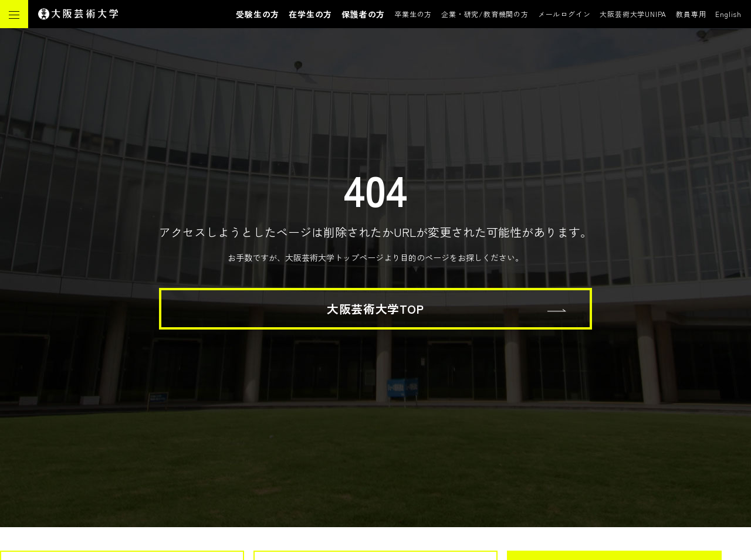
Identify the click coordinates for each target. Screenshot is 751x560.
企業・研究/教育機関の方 (485, 14)
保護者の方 (363, 14)
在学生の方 (310, 14)
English (728, 14)
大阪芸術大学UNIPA (633, 14)
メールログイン (564, 14)
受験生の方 (258, 14)
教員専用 (691, 14)
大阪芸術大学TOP (375, 309)
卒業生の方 (413, 14)
